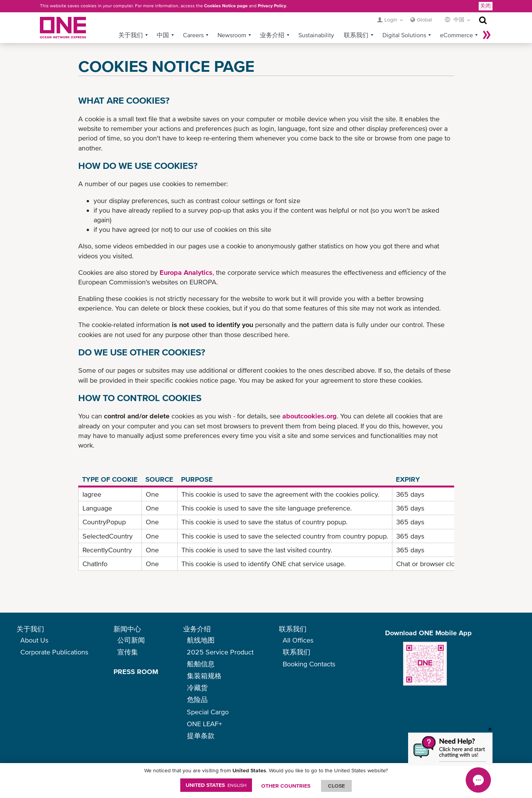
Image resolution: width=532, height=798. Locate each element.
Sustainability (316, 35)
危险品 (197, 700)
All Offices (298, 640)
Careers (193, 35)
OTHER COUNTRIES (286, 786)
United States (216, 785)
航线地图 (201, 640)
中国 (163, 35)
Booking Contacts (309, 664)
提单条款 (201, 736)
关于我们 (131, 35)
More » (487, 35)
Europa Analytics (186, 272)
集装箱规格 (204, 676)
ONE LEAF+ (204, 724)
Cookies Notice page (226, 6)
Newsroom (232, 35)
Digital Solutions (404, 35)
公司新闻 (131, 640)
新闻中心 (127, 629)
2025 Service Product (220, 652)
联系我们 (356, 35)
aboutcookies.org (310, 416)
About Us (34, 640)
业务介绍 (272, 35)
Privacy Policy (272, 6)
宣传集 (128, 652)
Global (424, 20)
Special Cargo (208, 712)
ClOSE (336, 786)
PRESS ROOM (136, 672)
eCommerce (456, 35)
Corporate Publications (54, 652)
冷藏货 (197, 688)
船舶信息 (201, 664)
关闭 (486, 6)
